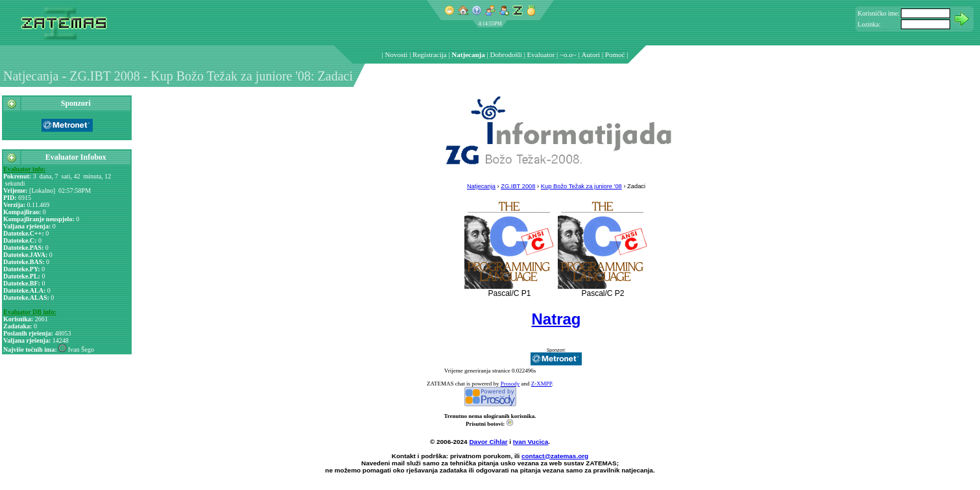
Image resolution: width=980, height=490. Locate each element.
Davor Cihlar (488, 442)
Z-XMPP (542, 384)
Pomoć (615, 55)
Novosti (397, 55)
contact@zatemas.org (555, 456)
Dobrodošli (506, 55)
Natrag (556, 319)
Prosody (510, 384)
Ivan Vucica (531, 442)
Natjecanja (468, 55)
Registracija (430, 55)
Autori (591, 55)
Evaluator (541, 55)
